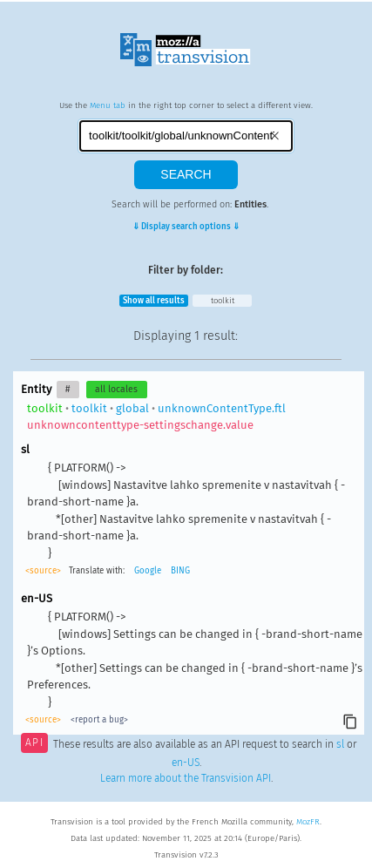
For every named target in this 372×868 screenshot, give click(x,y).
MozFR (308, 822)
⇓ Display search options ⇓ (186, 227)
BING (180, 571)
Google (148, 571)
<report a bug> (99, 720)
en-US (186, 763)
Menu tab (108, 105)
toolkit (223, 301)
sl (340, 744)
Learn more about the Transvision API (186, 778)
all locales (116, 389)
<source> (43, 571)
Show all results (154, 301)
